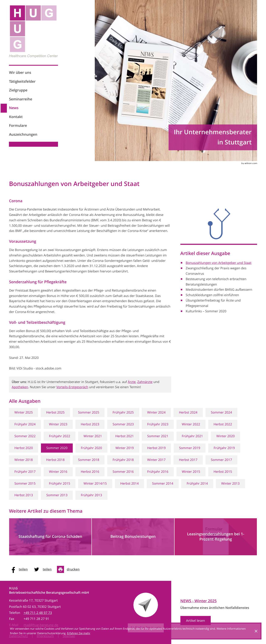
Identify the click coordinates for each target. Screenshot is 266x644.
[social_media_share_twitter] (44, 569)
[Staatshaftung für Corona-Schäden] (50, 537)
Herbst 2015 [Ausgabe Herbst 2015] (223, 472)
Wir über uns (20, 73)
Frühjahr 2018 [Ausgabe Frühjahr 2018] (123, 460)
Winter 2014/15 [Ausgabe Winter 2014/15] (95, 483)
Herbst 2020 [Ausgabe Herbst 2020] (24, 448)
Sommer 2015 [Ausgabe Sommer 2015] (25, 483)
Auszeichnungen (23, 135)
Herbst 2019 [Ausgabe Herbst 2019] (156, 448)
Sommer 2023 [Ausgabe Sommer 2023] (123, 424)
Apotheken (20, 387)
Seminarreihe (20, 99)
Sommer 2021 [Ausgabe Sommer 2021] (158, 436)
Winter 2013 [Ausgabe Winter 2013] (230, 483)
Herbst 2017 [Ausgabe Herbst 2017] (188, 460)
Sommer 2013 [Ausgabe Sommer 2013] (57, 495)
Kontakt (16, 117)
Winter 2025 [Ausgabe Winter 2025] (23, 412)
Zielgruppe (18, 90)
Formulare (18, 126)
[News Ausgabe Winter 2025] (215, 613)
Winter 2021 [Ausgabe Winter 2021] (93, 436)
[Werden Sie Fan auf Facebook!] (13, 153)
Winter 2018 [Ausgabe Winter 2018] (23, 460)
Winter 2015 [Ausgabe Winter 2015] (191, 472)
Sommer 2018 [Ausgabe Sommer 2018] (89, 460)
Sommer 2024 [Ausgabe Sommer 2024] (221, 412)
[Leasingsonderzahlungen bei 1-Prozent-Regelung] (216, 537)
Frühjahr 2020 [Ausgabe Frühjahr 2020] (91, 448)
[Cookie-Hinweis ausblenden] (256, 631)
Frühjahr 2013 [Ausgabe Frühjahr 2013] (91, 495)
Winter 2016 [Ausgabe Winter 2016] (58, 472)
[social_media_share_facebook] (20, 569)
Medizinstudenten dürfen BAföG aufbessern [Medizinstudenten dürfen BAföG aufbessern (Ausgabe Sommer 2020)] (219, 290)
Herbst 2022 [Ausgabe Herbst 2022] (223, 424)
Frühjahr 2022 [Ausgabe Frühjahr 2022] (60, 436)
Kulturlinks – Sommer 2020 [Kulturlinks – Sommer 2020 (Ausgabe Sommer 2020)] (206, 311)
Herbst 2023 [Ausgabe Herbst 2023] (90, 424)
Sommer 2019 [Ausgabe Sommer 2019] (190, 448)
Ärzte (132, 382)
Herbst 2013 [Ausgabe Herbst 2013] (24, 495)
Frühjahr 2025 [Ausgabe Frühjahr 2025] (123, 412)
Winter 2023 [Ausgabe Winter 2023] (58, 424)
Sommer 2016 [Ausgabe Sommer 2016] (123, 472)
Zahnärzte (145, 382)
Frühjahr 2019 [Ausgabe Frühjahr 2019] (224, 448)
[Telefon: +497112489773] (38, 613)
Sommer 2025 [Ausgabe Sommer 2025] (89, 412)
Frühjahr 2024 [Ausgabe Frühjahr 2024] (25, 424)
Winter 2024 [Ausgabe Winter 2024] (156, 412)
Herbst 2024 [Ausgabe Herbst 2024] (188, 412)
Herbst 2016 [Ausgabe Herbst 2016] (90, 472)
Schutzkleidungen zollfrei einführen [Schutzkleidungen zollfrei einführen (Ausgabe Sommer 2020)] (212, 295)
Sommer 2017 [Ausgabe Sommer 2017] (221, 460)
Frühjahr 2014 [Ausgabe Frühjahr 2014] (197, 483)
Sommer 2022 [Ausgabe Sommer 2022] (25, 436)
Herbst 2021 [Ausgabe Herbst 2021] (125, 436)
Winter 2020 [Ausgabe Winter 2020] (225, 436)
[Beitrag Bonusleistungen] (133, 537)
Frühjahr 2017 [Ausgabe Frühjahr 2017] (25, 472)
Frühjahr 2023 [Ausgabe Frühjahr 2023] (158, 424)
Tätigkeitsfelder (22, 82)
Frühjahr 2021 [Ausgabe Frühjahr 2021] (192, 436)
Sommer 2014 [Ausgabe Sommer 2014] (163, 483)
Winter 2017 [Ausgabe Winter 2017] (156, 460)
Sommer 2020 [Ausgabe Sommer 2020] (57, 448)
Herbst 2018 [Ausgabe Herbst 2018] (55, 460)
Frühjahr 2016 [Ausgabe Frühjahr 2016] (158, 472)
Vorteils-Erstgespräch (72, 387)
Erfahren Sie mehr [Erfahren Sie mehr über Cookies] (79, 633)
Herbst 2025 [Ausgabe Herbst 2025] (55, 412)
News (14, 108)
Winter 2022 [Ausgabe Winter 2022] (191, 424)
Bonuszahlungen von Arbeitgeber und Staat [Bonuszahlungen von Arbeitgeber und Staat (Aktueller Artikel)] (219, 263)
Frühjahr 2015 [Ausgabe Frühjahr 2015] (60, 483)
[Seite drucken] (70, 569)
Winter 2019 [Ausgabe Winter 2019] (124, 448)
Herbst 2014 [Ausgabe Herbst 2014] (129, 483)
